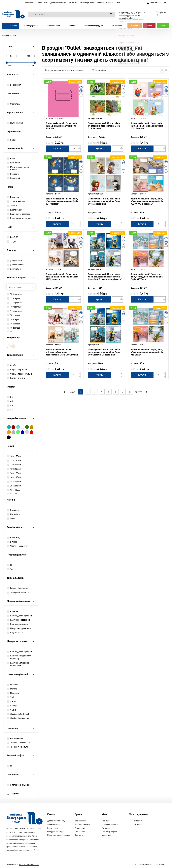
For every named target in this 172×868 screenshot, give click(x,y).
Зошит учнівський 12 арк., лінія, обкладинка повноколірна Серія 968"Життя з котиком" (147, 201)
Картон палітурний (17, 624)
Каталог (14, 25)
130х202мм (14, 465)
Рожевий (13, 174)
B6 (10, 397)
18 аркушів (14, 315)
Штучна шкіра (15, 633)
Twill (11, 697)
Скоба (11, 365)
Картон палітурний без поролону (19, 657)
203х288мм (14, 486)
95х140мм (13, 490)
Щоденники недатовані (19, 218)
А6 (10, 410)
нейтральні (14, 269)
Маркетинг (106, 835)
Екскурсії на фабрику (56, 831)
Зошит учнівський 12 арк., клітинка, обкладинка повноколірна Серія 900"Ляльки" (62, 352)
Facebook (138, 824)
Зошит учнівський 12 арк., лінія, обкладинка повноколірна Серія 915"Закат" (147, 352)
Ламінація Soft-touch (18, 714)
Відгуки (100, 3)
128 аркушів (14, 303)
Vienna (12, 701)
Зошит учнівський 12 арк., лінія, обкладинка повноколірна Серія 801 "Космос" (62, 201)
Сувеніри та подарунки (94, 26)
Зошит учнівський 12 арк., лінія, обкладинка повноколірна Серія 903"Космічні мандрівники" (104, 352)
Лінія (11, 518)
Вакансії (110, 3)
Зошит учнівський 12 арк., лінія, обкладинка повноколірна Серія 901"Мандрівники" (104, 201)
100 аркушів (14, 294)
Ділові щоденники (31, 26)
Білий (11, 158)
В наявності (14, 85)
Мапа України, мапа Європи (18, 168)
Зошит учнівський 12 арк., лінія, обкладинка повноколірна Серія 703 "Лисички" (147, 126)
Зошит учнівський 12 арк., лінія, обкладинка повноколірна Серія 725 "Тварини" (104, 126)
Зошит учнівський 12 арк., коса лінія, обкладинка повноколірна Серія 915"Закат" (147, 277)
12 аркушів (14, 298)
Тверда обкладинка (18, 593)
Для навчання (53, 824)
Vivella (12, 710)
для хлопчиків (15, 265)
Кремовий (13, 163)
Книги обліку (15, 210)
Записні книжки (54, 26)
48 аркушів (14, 328)
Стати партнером (87, 3)
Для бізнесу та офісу (56, 821)
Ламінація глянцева (18, 718)
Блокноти (13, 197)
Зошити (72, 26)
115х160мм (14, 461)
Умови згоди (80, 828)
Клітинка (13, 510)
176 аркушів (14, 311)
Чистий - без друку (17, 546)
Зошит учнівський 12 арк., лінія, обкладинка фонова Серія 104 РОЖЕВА (62, 126)
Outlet (163, 26)
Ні (10, 565)
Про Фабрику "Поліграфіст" (36, 3)
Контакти (73, 3)
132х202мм (14, 469)
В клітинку (13, 538)
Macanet (13, 685)
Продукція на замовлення (58, 835)
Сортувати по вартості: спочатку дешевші (66, 70)
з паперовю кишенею (19, 785)
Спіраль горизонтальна (20, 374)
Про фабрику (80, 821)
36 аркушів (14, 324)
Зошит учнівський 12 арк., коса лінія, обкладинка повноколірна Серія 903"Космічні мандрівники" (105, 277)
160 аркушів (14, 307)
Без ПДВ (13, 237)
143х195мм (14, 477)
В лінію (12, 542)
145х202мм (14, 482)
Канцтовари (52, 828)
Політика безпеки (82, 824)
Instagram (138, 821)
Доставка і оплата (58, 3)
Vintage (12, 706)
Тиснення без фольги (18, 743)
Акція (150, 26)
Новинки (135, 26)
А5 (10, 405)
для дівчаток (15, 261)
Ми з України (117, 26)
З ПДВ (12, 241)
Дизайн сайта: (23, 864)
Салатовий (14, 178)
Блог (118, 3)
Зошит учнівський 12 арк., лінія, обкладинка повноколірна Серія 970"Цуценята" (62, 277)
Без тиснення (15, 738)
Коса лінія (13, 514)
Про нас (105, 821)
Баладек (13, 611)
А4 (10, 401)
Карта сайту (80, 831)
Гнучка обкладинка (18, 588)
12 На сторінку (101, 70)
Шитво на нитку (16, 378)
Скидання (13, 794)
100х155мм (14, 456)
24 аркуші (13, 319)
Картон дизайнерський (19, 616)
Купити (57, 149)
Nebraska (13, 693)
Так (10, 569)
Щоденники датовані (18, 214)
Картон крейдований (18, 620)
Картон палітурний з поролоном (18, 664)
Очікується (14, 104)
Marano (12, 689)
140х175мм (14, 473)
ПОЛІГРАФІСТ (15, 123)
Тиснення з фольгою (18, 747)
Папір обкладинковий (19, 628)
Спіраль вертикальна (18, 370)
